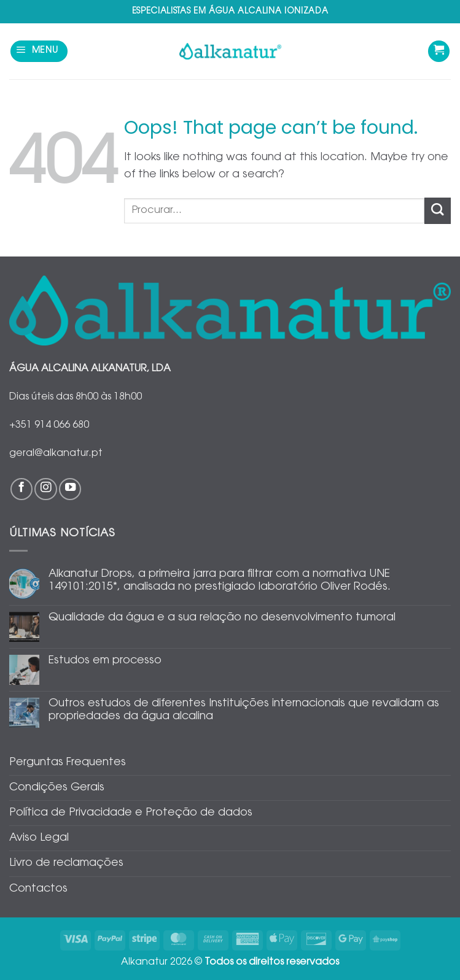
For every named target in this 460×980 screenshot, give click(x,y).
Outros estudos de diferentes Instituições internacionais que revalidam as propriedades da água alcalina (244, 710)
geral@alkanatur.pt (56, 453)
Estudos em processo (105, 661)
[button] (39, 52)
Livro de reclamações (66, 863)
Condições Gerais (57, 788)
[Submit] (438, 211)
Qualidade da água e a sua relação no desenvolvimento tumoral (222, 618)
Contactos (38, 889)
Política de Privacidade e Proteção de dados (131, 813)
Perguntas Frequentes (68, 763)
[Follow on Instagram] (45, 489)
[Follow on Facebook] (21, 489)
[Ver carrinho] (439, 52)
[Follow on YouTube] (70, 489)
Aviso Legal (39, 838)
